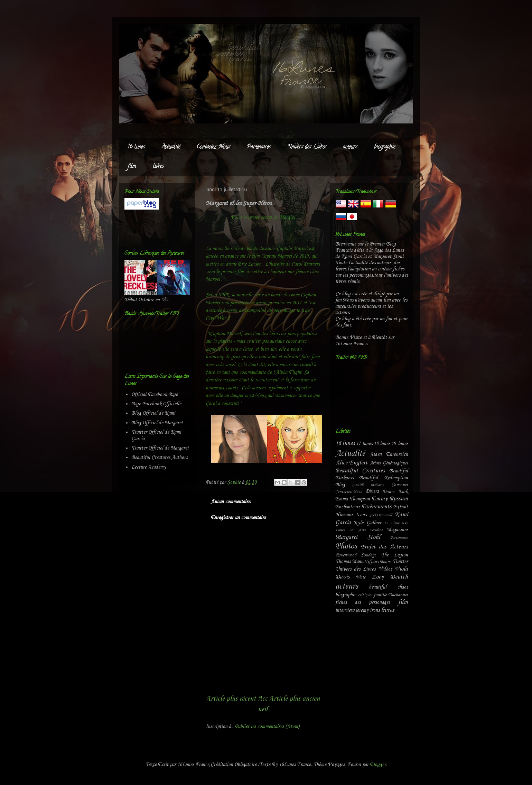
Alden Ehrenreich (389, 454)
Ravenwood (346, 555)
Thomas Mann (349, 562)
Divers (372, 491)
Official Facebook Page (155, 395)
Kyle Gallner (367, 523)
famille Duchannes (391, 595)
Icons (361, 515)
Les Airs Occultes (366, 530)
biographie (385, 147)
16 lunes (136, 147)
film (132, 167)
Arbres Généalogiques (389, 463)
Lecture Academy (149, 467)
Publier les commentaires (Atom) (267, 727)
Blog (340, 485)
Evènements (376, 507)
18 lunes (382, 444)
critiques (365, 595)
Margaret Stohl (358, 537)
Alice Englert (352, 463)
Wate (361, 577)
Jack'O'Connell (381, 515)
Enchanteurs (348, 507)
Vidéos (385, 569)
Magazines (397, 530)
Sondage (368, 555)
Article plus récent (231, 699)
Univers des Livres (307, 147)
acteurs (350, 147)
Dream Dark (395, 492)
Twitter (400, 562)
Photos (346, 546)
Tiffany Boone (378, 562)
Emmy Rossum (390, 499)
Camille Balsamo (368, 485)
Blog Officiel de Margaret (157, 423)
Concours (400, 485)
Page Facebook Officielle (156, 404)
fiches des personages (363, 602)
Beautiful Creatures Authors (159, 458)
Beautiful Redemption (384, 478)
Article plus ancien (294, 699)
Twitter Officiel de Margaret (160, 448)
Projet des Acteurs (384, 547)
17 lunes (364, 444)
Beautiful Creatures (360, 471)
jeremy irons (368, 610)
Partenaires (259, 147)
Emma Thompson (353, 499)
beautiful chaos (388, 587)
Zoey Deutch (390, 577)
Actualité (171, 147)
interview (345, 610)
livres (158, 167)
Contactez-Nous (213, 147)
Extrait (401, 507)
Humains (344, 515)
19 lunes (399, 444)
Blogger (378, 765)
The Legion (394, 555)
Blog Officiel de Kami (153, 413)
